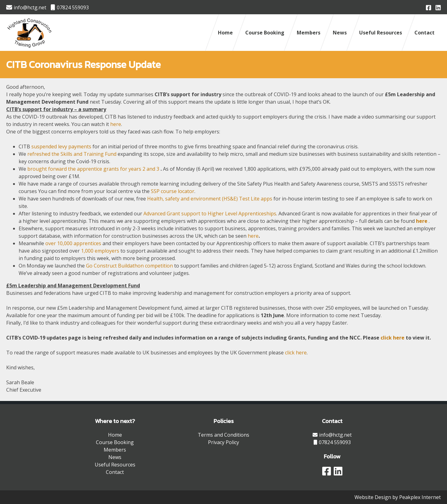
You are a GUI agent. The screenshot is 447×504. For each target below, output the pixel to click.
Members (309, 33)
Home (225, 33)
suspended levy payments (61, 146)
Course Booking (265, 33)
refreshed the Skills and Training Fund (72, 154)
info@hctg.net (26, 7)
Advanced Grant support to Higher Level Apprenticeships (210, 214)
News (340, 33)
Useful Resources (381, 33)
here (116, 124)
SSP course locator (173, 191)
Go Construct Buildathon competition (129, 266)
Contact (424, 33)
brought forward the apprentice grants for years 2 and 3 (93, 169)
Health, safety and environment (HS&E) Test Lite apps (210, 199)
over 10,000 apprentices (73, 243)
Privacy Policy (223, 442)
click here (393, 338)
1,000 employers (100, 251)
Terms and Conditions (223, 435)
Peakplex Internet (420, 497)
